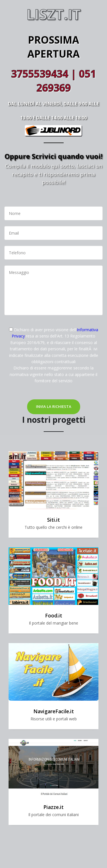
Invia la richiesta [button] (54, 406)
